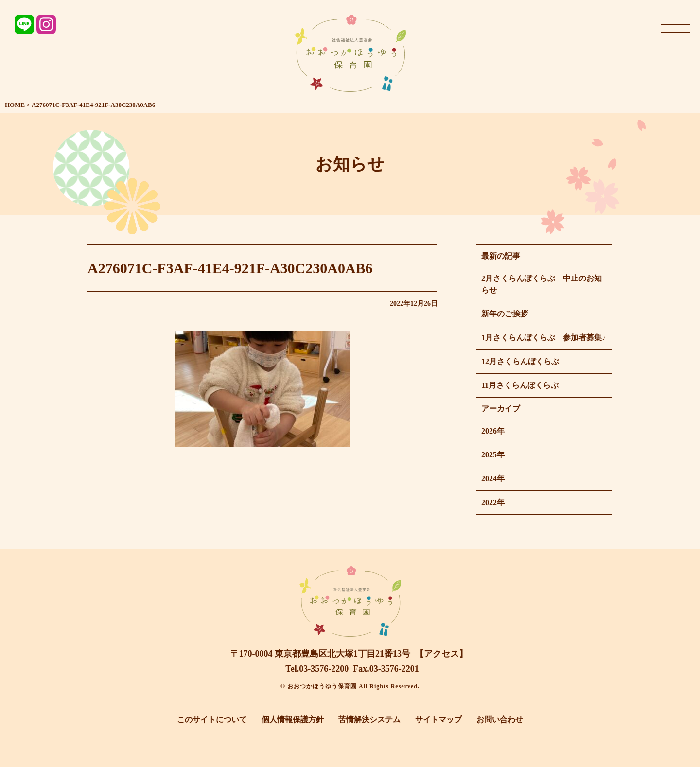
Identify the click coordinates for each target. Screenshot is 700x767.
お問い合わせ (500, 720)
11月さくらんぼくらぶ (520, 385)
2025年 (493, 455)
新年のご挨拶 (505, 314)
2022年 (493, 502)
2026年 (493, 431)
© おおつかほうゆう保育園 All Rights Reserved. (350, 686)
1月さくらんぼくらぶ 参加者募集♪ (543, 338)
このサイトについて (212, 720)
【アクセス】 (441, 654)
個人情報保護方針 (293, 720)
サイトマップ (438, 720)
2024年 (493, 479)
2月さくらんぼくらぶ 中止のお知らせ (542, 284)
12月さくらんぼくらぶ (520, 361)
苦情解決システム (369, 720)
